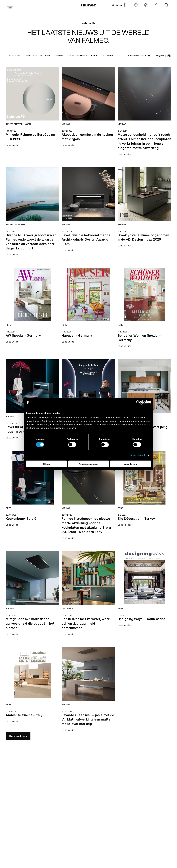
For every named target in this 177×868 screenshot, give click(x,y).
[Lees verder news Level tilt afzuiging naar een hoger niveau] (33, 386)
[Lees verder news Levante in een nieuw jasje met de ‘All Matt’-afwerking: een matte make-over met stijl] (88, 674)
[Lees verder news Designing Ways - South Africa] (144, 578)
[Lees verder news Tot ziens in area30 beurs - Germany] (88, 386)
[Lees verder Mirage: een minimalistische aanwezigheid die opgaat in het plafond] (33, 625)
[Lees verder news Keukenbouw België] (33, 478)
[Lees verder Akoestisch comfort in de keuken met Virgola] (88, 136)
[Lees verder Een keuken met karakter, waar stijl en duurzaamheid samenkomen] (88, 625)
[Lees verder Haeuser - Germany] (77, 337)
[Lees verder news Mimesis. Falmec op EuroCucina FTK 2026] (33, 94)
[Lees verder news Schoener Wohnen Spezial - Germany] (144, 294)
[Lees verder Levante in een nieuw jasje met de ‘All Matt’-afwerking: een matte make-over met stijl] (88, 721)
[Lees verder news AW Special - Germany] (33, 294)
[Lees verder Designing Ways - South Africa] (142, 621)
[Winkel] (156, 5)
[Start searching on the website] (166, 5)
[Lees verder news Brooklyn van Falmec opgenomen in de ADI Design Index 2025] (144, 194)
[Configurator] (136, 5)
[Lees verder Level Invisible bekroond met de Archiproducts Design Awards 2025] (88, 241)
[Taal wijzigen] (119, 5)
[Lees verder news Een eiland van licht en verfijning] (144, 386)
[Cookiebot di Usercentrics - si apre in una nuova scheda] (138, 403)
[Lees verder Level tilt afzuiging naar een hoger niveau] (13, 440)
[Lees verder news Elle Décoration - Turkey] (144, 478)
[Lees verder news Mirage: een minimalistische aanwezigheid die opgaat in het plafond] (33, 578)
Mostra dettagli (138, 455)
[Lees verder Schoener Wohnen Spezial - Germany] (144, 340)
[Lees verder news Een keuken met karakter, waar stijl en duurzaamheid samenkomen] (88, 578)
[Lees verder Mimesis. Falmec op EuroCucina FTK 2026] (33, 136)
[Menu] (10, 5)
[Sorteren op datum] (139, 56)
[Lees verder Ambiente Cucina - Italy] (24, 717)
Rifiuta (46, 464)
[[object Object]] (38, 56)
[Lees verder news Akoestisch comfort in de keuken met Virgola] (88, 94)
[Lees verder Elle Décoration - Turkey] (136, 520)
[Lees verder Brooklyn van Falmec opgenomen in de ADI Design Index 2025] (144, 239)
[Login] (146, 5)
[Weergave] (162, 56)
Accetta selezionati (88, 464)
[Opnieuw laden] (18, 736)
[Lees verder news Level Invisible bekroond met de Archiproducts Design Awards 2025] (88, 194)
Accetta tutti (131, 464)
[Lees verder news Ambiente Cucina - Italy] (33, 674)
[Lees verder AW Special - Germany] (23, 337)
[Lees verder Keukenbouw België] (21, 520)
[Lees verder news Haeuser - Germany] (88, 294)
